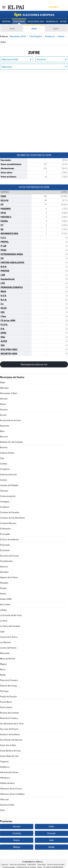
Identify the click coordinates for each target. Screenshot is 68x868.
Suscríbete (54, 7)
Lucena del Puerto (8, 648)
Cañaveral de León (8, 475)
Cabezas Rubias (7, 453)
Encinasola (5, 550)
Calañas (4, 464)
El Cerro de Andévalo (9, 540)
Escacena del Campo (9, 556)
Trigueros (4, 762)
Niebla (3, 675)
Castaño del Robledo (9, 485)
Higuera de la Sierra (9, 577)
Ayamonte (5, 426)
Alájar (3, 382)
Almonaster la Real (8, 393)
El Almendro (5, 529)
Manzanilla (5, 653)
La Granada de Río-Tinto (11, 615)
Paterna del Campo (9, 686)
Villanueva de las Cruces (11, 789)
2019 (12, 29)
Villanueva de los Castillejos (12, 794)
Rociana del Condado (9, 713)
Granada (51, 833)
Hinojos (3, 588)
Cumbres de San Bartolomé (12, 518)
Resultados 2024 (36, 22)
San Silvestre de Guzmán (11, 740)
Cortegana (5, 502)
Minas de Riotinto (8, 659)
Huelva (3, 594)
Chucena (4, 491)
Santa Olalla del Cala (9, 756)
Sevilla (51, 847)
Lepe (2, 632)
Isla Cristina (5, 604)
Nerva (3, 669)
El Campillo (5, 534)
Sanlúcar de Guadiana (10, 734)
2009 (56, 29)
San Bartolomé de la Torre (12, 724)
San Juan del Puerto (9, 729)
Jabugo (3, 610)
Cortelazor (5, 507)
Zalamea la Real (7, 805)
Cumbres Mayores (8, 523)
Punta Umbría (6, 707)
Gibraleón (4, 572)
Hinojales (4, 583)
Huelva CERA (6, 599)
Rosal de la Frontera (9, 718)
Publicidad (32, 865)
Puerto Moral (6, 702)
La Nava (4, 621)
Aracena (4, 410)
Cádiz (51, 826)
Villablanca (5, 778)
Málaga (17, 847)
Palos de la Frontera (9, 680)
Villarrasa (4, 799)
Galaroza (4, 567)
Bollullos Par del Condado (11, 442)
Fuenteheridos (6, 561)
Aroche (3, 415)
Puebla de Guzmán (8, 697)
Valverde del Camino (9, 772)
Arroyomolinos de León (10, 420)
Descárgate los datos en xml (34, 364)
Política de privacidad (56, 865)
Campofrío (5, 469)
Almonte (4, 399)
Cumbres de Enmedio (10, 512)
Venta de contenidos (18, 865)
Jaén (51, 840)
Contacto (5, 865)
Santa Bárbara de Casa (10, 751)
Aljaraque (4, 388)
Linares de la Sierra (9, 637)
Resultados (19, 22)
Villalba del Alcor (7, 783)
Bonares (4, 447)
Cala (2, 458)
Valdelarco (5, 767)
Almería (17, 826)
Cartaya (4, 480)
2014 (34, 29)
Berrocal (4, 437)
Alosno (3, 404)
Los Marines (5, 642)
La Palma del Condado (10, 626)
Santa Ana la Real (8, 745)
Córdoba (17, 833)
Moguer (3, 664)
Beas (2, 431)
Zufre (2, 810)
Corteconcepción (8, 496)
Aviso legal (41, 865)
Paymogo (4, 691)
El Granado (5, 545)
